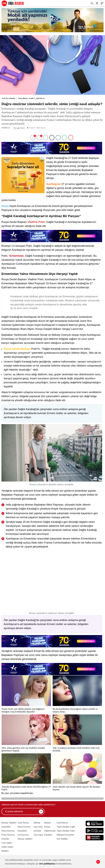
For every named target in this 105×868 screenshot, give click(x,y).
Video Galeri (7, 847)
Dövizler (37, 831)
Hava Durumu (8, 831)
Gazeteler (6, 827)
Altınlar (37, 823)
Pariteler (48, 835)
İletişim (47, 823)
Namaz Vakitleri (9, 823)
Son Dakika (62, 839)
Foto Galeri (7, 843)
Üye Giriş (38, 827)
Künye (47, 827)
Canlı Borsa (23, 823)
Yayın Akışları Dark (66, 831)
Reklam (5, 851)
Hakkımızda (50, 831)
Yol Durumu (23, 835)
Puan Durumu (8, 835)
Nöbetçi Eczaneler (65, 835)
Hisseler (5, 839)
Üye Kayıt (38, 835)
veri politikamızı (47, 864)
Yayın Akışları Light (66, 827)
